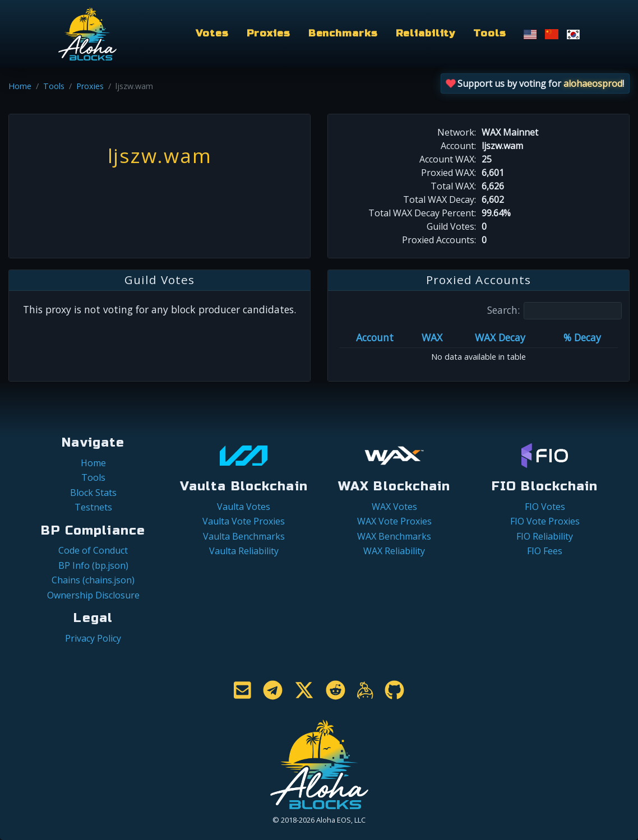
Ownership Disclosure (93, 595)
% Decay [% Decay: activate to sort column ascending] (582, 337)
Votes (212, 33)
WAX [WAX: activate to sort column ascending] (432, 337)
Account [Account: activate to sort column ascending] (375, 337)
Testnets (93, 507)
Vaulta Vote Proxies (244, 521)
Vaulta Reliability (244, 551)
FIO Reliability (545, 536)
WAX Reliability (394, 551)
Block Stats (93, 493)
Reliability (426, 33)
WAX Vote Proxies (394, 521)
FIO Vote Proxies (545, 521)
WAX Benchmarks (394, 536)
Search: (554, 311)
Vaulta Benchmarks (244, 536)
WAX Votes (394, 507)
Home (20, 86)
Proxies (269, 33)
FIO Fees (545, 551)
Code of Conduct (93, 550)
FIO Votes (545, 507)
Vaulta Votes (244, 507)
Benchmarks (343, 33)
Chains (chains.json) (93, 580)
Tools (489, 33)
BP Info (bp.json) (93, 565)
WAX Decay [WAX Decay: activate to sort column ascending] (500, 337)
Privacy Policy (93, 638)
